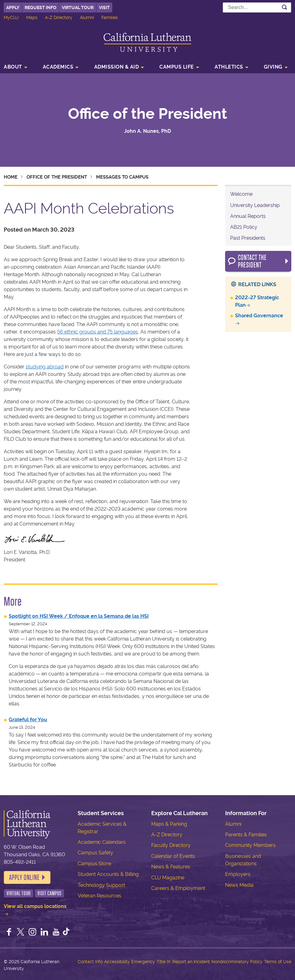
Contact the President (252, 261)
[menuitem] (17, 68)
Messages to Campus (122, 177)
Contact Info (90, 962)
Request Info (41, 7)
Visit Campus (49, 893)
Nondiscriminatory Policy (237, 962)
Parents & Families (246, 835)
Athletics (229, 67)
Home (11, 177)
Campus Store (94, 864)
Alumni (87, 17)
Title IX (164, 962)
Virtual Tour (78, 7)
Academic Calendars (102, 842)
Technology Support (101, 885)
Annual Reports (248, 216)
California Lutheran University (147, 42)
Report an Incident (191, 962)
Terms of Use (278, 962)
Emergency (143, 962)
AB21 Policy (244, 227)
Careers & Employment (178, 888)
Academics (58, 67)
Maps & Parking (169, 824)
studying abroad (45, 367)
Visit (104, 7)
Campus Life (177, 67)
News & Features (171, 867)
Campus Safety (95, 853)
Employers (238, 874)
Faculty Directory (171, 845)
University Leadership (255, 205)
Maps (32, 17)
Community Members (250, 845)
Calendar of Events (173, 856)
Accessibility (117, 962)
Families (110, 17)
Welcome (241, 194)
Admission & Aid (117, 67)
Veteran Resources (99, 896)
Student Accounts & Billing (108, 874)
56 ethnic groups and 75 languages (98, 332)
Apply (13, 7)
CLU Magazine (168, 878)
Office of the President (147, 114)
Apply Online (24, 877)
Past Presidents (248, 238)
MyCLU (11, 17)
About (13, 67)
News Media (239, 885)
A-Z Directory (59, 17)
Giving (273, 67)
